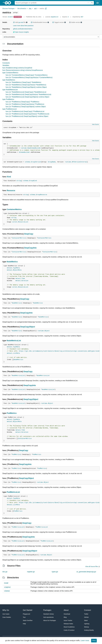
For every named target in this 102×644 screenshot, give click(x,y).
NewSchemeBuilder (34, 148)
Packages (47, 610)
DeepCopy (29, 234)
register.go (31, 572)
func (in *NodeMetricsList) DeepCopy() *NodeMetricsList (26, 92)
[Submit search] (92, 3)
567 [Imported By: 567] (78, 17)
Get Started (28, 610)
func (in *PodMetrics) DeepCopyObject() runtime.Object (26, 107)
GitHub (86, 617)
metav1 (10, 268)
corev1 (15, 222)
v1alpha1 (7, 587)
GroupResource (41, 195)
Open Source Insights (21, 32)
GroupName (52, 162)
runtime (24, 148)
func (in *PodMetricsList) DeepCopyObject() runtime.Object (27, 116)
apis (35, 8)
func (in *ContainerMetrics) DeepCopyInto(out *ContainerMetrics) (29, 77)
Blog (65, 617)
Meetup (87, 627)
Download (67, 614)
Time (23, 279)
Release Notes (68, 624)
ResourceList (23, 222)
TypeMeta (16, 268)
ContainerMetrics (14, 209)
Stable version (76, 22)
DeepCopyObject (28, 327)
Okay (94, 641)
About (66, 610)
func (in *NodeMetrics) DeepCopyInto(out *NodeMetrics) (26, 85)
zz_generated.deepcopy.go (86, 572)
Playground (26, 614)
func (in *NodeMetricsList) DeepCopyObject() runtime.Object (27, 97)
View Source (95, 124)
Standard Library (49, 614)
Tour (24, 617)
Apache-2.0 (55, 17)
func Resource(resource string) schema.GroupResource (23, 70)
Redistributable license (40, 22)
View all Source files (92, 566)
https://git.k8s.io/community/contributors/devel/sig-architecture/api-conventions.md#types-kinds (59, 351)
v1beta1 (7, 591)
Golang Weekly (89, 630)
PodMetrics (12, 413)
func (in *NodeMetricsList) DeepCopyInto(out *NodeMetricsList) (28, 94)
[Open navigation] (98, 3)
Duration (25, 281)
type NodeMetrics (9, 80)
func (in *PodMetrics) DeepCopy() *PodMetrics (22, 102)
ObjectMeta (17, 270)
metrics (42, 8)
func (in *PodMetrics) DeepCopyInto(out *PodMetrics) (25, 104)
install (6, 583)
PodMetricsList (13, 492)
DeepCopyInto (30, 248)
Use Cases (6, 614)
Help (24, 624)
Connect (88, 610)
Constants (6, 63)
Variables (6, 65)
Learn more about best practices (23, 26)
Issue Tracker (68, 620)
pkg (30, 8)
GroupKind (33, 181)
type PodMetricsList (10, 109)
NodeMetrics (12, 262)
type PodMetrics (8, 99)
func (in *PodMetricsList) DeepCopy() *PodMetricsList (25, 111)
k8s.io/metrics (22, 8)
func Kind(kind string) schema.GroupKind (17, 68)
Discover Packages (9, 8)
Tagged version (59, 22)
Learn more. (85, 641)
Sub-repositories (49, 617)
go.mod (21, 22)
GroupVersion (36, 162)
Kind (9, 177)
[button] (14, 22)
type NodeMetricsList (10, 90)
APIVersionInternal (79, 162)
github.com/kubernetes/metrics (23, 29)
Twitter (86, 614)
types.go (55, 572)
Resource (11, 191)
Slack (86, 620)
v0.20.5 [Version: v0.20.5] (8, 17)
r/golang (87, 624)
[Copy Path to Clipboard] (46, 8)
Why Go (6, 610)
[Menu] (51, 37)
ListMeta (16, 353)
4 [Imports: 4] (66, 17)
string (19, 181)
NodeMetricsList (14, 341)
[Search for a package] (53, 3)
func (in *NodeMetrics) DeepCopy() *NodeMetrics (23, 82)
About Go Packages (50, 620)
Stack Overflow (28, 620)
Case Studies (7, 617)
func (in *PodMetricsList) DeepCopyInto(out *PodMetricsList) (27, 114)
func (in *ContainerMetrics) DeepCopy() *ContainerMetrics (27, 75)
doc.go (5, 572)
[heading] (9, 3)
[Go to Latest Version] (18, 17)
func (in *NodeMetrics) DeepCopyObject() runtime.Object (26, 87)
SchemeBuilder (24, 152)
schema (27, 162)
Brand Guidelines (69, 627)
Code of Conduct (69, 630)
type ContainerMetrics (10, 73)
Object (47, 331)
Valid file (20, 22)
